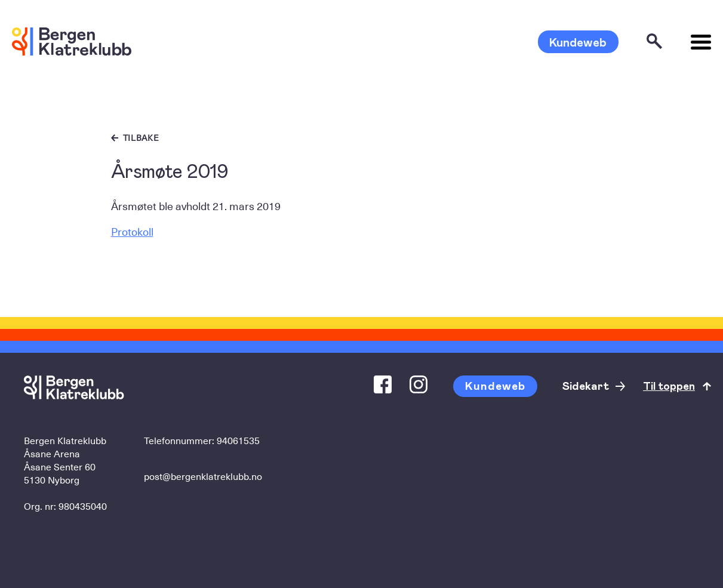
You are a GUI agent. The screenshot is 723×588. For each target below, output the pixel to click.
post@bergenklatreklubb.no (203, 476)
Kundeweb (578, 42)
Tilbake (141, 138)
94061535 (238, 440)
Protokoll (132, 231)
